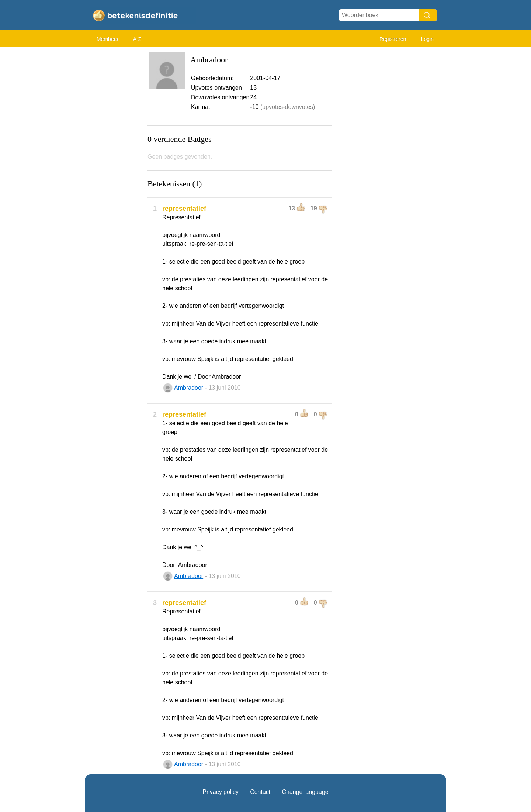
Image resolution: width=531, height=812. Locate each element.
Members (107, 39)
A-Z (137, 39)
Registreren (393, 39)
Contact (260, 792)
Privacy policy (221, 792)
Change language (305, 792)
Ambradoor (189, 388)
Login (427, 39)
